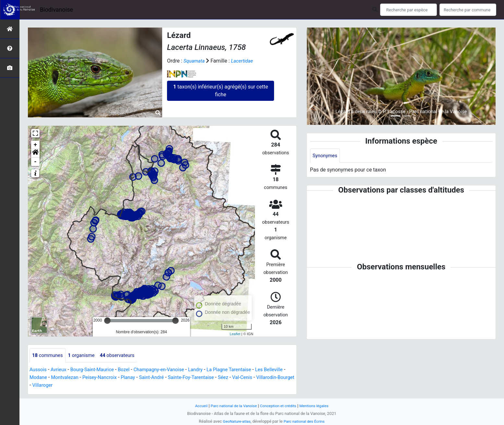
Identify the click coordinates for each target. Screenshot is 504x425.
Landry (207, 370)
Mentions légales (318, 406)
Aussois (39, 370)
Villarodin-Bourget (53, 386)
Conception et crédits (279, 406)
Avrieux (60, 370)
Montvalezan (91, 378)
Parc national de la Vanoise (232, 406)
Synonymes (326, 156)
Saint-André (184, 378)
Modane (63, 378)
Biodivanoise (56, 10)
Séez (261, 378)
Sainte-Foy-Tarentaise (227, 378)
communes (49, 355)
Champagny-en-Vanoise (168, 370)
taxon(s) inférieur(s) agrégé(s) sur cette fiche (221, 91)
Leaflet (235, 334)
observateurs (123, 355)
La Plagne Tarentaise (243, 370)
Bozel (130, 370)
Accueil (197, 406)
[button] (35, 153)
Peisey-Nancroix (129, 378)
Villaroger (89, 386)
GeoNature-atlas (235, 421)
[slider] (107, 321)
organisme (85, 355)
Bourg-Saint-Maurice (96, 370)
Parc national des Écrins (305, 421)
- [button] (36, 162)
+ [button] (36, 145)
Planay (159, 378)
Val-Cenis (281, 378)
